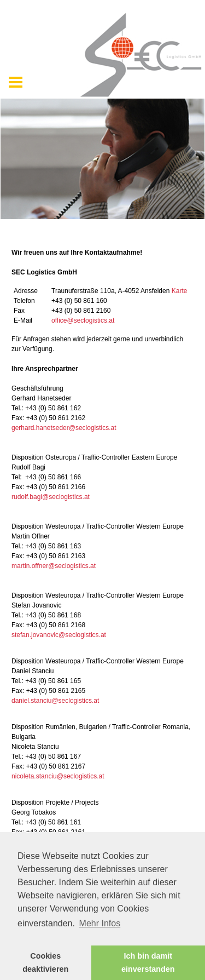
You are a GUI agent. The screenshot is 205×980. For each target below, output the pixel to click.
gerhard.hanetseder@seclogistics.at (64, 428)
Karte (180, 291)
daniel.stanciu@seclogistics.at (55, 701)
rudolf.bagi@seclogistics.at (51, 497)
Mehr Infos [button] (100, 923)
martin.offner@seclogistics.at (54, 566)
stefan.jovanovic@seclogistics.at (59, 635)
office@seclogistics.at (83, 320)
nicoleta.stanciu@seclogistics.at (58, 776)
